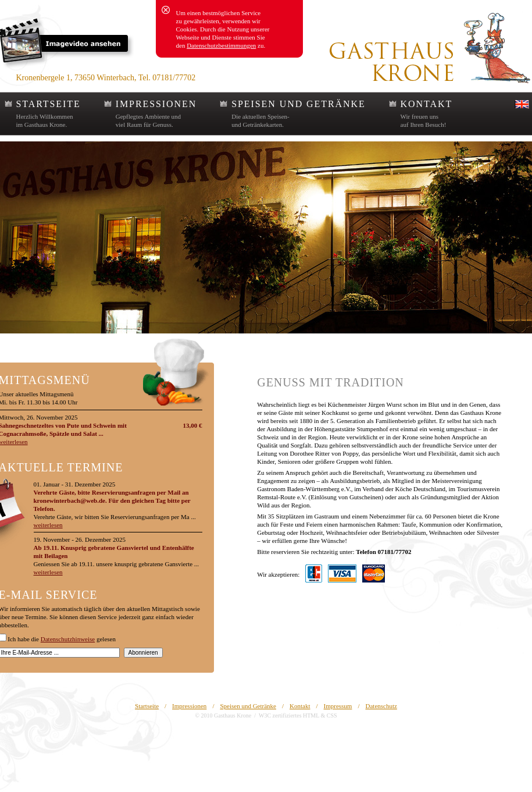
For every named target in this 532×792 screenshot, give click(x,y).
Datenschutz (381, 706)
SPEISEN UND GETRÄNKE (298, 104)
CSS (332, 715)
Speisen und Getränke (248, 706)
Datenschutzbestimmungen (221, 45)
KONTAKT (426, 104)
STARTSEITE (49, 104)
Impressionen (189, 706)
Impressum (338, 706)
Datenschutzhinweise (68, 639)
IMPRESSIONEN (156, 104)
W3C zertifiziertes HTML (289, 715)
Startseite (147, 706)
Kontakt (300, 706)
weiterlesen (48, 525)
